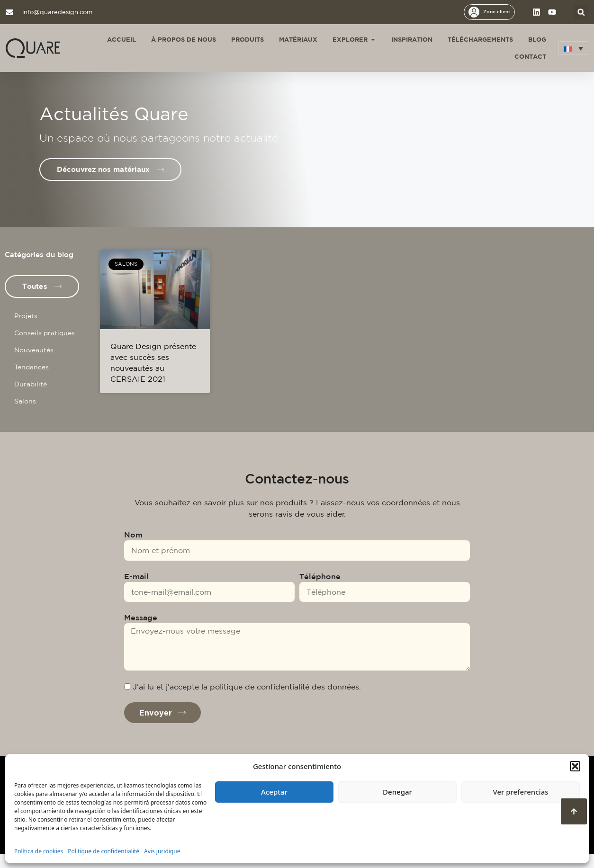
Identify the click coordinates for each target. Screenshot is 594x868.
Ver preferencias (520, 792)
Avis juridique (162, 851)
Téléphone (320, 591)
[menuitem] (573, 48)
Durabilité (31, 398)
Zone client (497, 11)
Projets (26, 330)
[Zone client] (474, 12)
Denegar (397, 792)
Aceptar (274, 792)
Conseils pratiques (45, 347)
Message (141, 632)
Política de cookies (39, 851)
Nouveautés (34, 364)
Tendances (31, 381)
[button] (575, 766)
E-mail (136, 591)
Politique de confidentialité (103, 851)
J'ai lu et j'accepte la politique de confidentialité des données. (247, 701)
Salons (25, 415)
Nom (133, 549)
